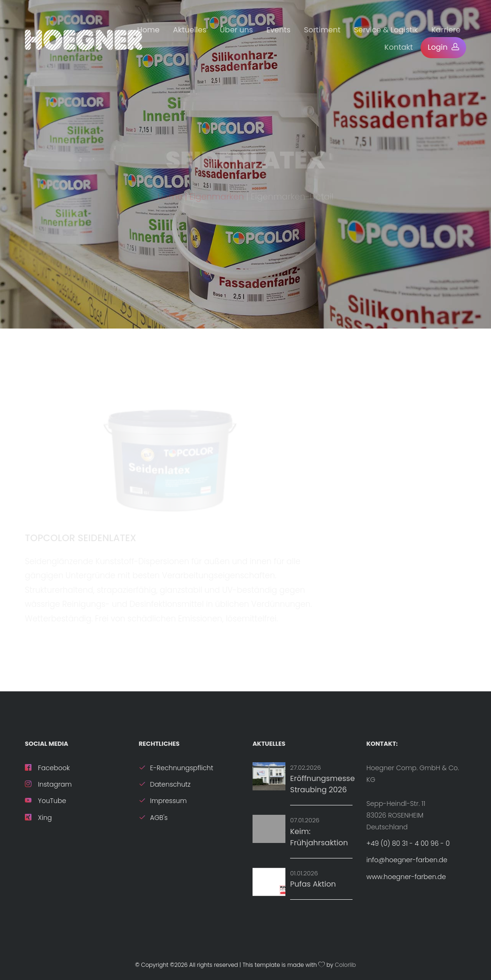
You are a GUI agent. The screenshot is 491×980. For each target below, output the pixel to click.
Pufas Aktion (313, 884)
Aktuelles (190, 30)
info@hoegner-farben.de (407, 860)
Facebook (47, 768)
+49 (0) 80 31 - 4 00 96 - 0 (408, 843)
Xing (38, 818)
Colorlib (345, 965)
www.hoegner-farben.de (406, 877)
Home (148, 30)
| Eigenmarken (215, 200)
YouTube (46, 801)
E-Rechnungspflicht (176, 768)
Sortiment (322, 30)
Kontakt (399, 47)
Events (278, 30)
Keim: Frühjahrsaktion (319, 837)
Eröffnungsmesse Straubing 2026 (322, 784)
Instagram (48, 784)
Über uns (236, 30)
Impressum (163, 801)
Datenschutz (165, 784)
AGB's (153, 818)
